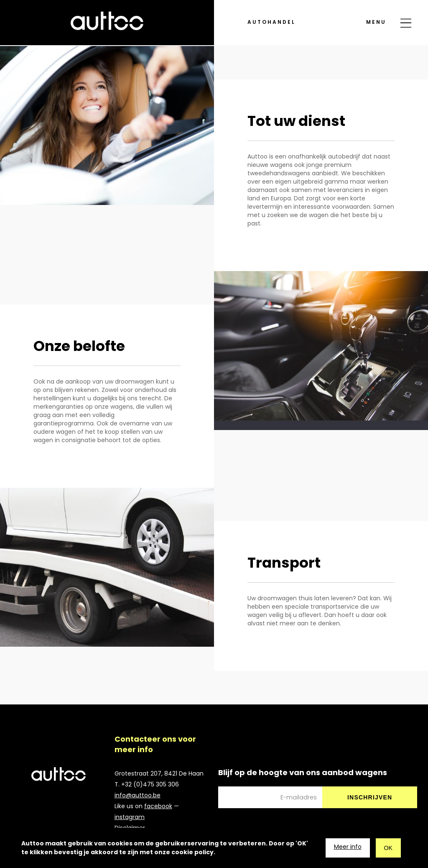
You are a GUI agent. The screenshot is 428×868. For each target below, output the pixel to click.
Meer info (348, 847)
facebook (158, 806)
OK (388, 848)
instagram (130, 817)
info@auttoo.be (138, 795)
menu (376, 9)
